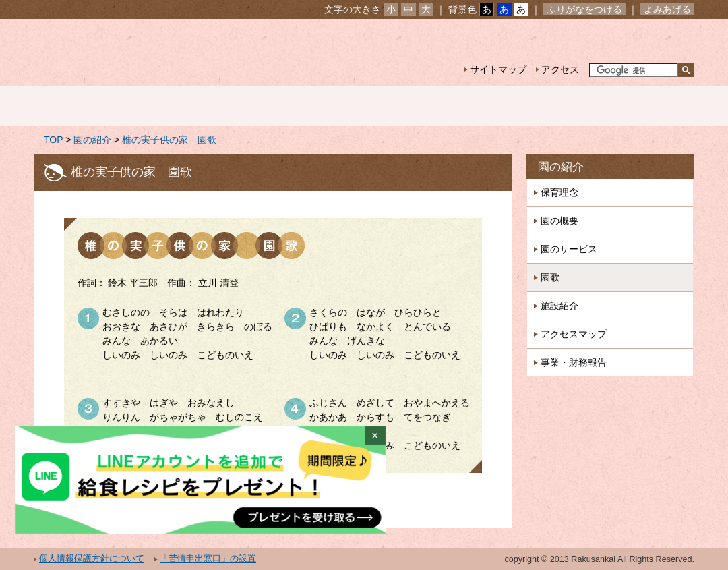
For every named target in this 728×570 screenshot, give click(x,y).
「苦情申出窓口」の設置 (208, 559)
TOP (53, 140)
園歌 (550, 277)
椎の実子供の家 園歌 (169, 140)
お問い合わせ (653, 41)
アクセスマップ (574, 334)
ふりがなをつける (584, 9)
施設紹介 (559, 306)
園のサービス (569, 249)
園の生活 (307, 106)
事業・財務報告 (574, 362)
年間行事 (416, 106)
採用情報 (634, 106)
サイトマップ (498, 69)
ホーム (88, 106)
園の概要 (559, 221)
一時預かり (525, 106)
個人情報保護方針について (92, 559)
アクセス (560, 69)
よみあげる (667, 9)
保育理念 (559, 192)
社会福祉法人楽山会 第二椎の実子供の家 (150, 52)
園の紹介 (198, 106)
